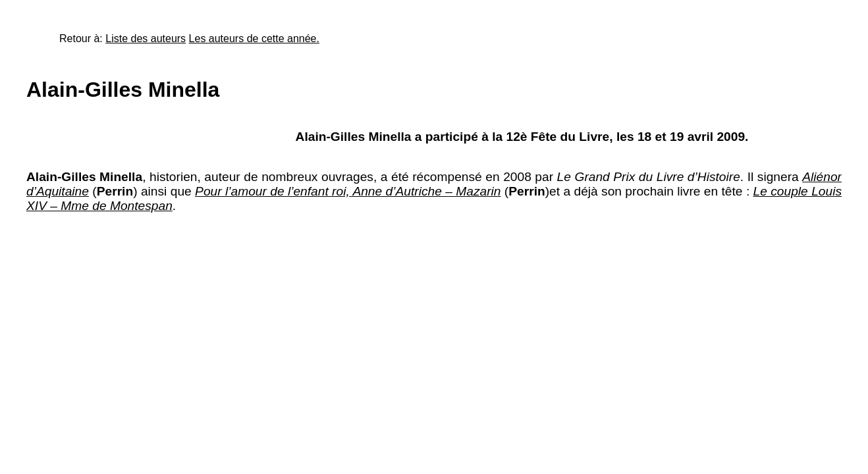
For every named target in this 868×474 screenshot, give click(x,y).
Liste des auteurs (146, 39)
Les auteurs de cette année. (254, 39)
